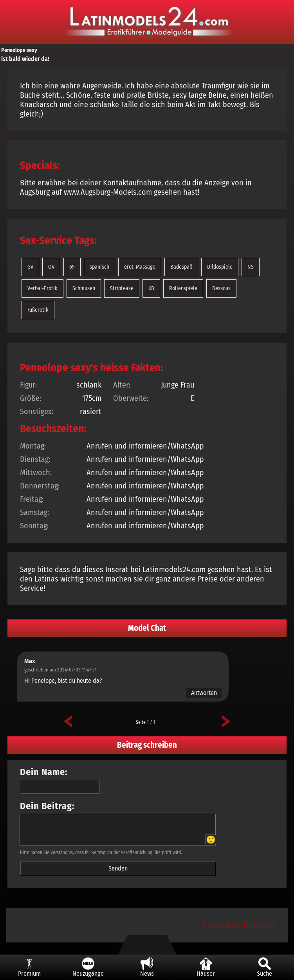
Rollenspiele (183, 288)
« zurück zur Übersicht (239, 925)
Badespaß (181, 267)
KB (151, 288)
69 (72, 267)
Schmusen (84, 288)
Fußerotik (38, 310)
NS (251, 267)
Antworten (204, 693)
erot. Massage (140, 267)
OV (51, 267)
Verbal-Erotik (42, 288)
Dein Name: (44, 772)
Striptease (122, 288)
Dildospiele (220, 267)
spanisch (99, 267)
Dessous (221, 288)
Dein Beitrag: (47, 806)
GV (30, 267)
